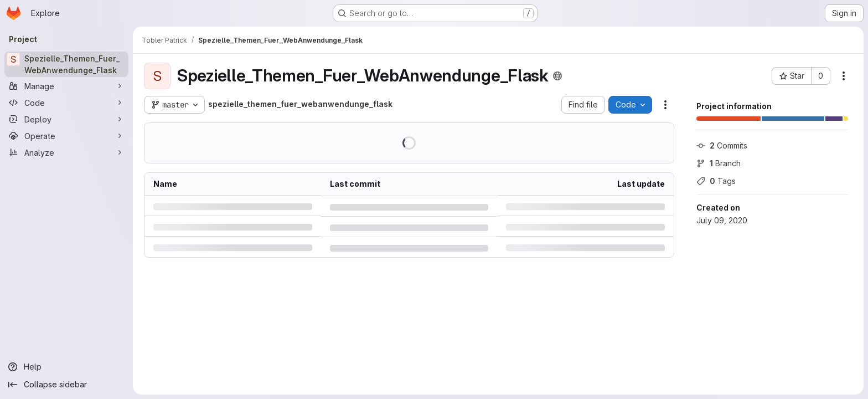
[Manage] (66, 86)
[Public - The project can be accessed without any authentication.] (557, 76)
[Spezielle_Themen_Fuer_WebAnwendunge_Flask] (66, 64)
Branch (719, 163)
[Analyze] (66, 152)
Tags (716, 181)
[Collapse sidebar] (66, 385)
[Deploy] (66, 119)
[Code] (66, 103)
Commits (722, 145)
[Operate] (66, 136)
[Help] (66, 367)
